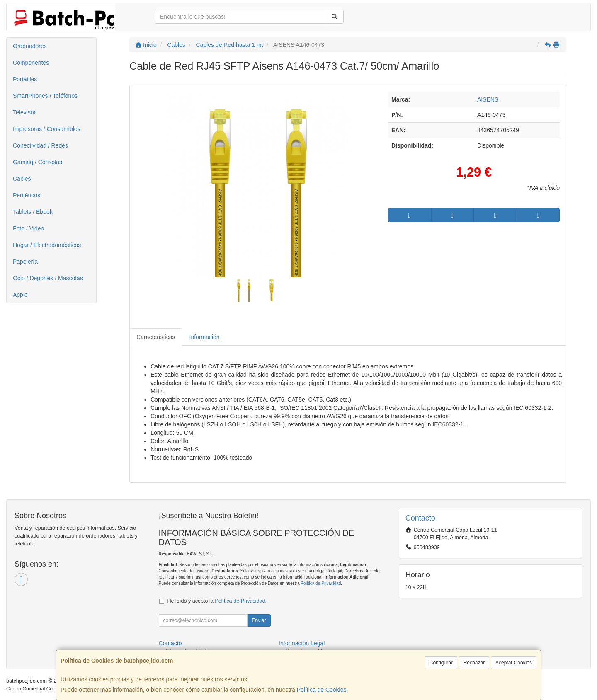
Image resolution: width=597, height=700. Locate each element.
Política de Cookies (322, 690)
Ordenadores (30, 46)
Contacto (170, 643)
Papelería (25, 262)
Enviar (259, 620)
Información (205, 337)
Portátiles (25, 79)
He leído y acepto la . (217, 601)
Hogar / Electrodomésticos (47, 245)
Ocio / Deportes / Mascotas (48, 278)
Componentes (31, 63)
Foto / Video (28, 228)
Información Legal (302, 643)
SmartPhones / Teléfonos (45, 96)
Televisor (24, 112)
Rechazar (474, 663)
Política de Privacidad (321, 583)
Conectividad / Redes (40, 145)
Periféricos (27, 195)
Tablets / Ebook (33, 212)
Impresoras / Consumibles (47, 129)
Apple (20, 295)
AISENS (488, 99)
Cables (22, 179)
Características (156, 337)
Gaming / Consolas (38, 162)
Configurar (441, 663)
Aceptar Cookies (514, 663)
